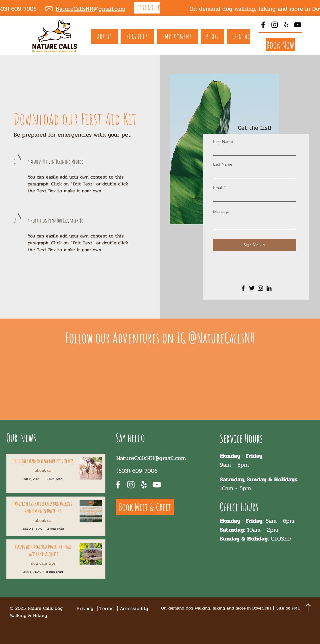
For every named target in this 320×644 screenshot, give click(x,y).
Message (221, 212)
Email (218, 187)
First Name (223, 141)
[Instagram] (275, 25)
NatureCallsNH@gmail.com (151, 458)
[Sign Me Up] (255, 245)
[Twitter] (252, 288)
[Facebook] (263, 25)
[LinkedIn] (269, 288)
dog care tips (43, 563)
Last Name (223, 164)
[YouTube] (298, 25)
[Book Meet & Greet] (145, 507)
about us (43, 470)
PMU (296, 608)
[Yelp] (286, 25)
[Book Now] (280, 45)
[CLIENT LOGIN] (155, 8)
